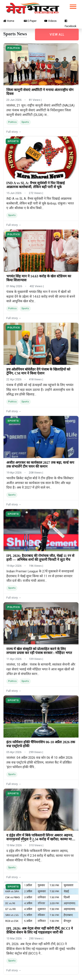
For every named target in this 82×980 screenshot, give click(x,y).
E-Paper (30, 21)
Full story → (14, 132)
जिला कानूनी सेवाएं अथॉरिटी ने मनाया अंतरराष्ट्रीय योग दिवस (40, 92)
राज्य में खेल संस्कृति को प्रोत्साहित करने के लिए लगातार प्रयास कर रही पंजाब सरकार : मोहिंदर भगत (39, 651)
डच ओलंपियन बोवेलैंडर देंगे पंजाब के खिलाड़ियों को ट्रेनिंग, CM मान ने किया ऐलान (38, 371)
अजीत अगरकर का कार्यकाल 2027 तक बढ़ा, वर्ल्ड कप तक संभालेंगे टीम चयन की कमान (40, 464)
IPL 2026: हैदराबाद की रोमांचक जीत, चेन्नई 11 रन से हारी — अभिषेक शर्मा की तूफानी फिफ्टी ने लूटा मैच (40, 558)
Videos (51, 21)
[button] (73, 6)
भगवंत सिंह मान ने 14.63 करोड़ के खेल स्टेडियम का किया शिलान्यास (39, 278)
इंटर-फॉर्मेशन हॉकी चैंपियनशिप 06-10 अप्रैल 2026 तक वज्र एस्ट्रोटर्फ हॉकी (41, 744)
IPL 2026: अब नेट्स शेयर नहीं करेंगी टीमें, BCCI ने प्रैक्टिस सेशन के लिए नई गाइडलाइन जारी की (40, 930)
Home (9, 21)
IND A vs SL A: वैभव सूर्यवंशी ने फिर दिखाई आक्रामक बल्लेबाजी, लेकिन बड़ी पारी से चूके (36, 185)
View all (57, 34)
